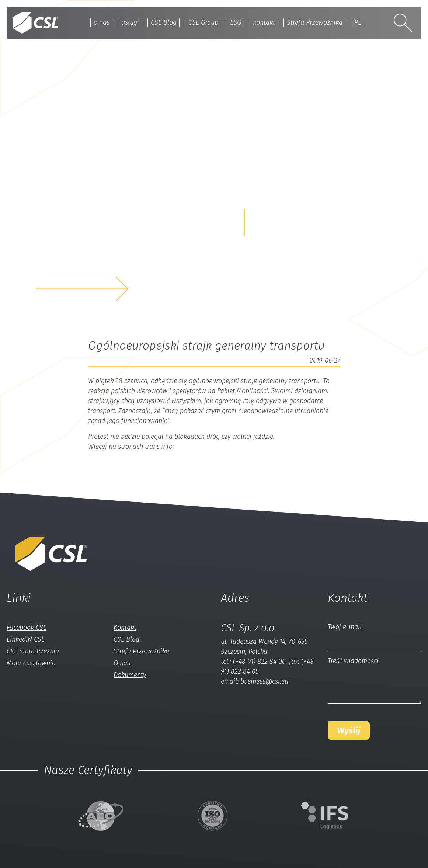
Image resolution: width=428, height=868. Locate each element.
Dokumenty (130, 675)
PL (358, 22)
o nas (102, 22)
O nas (122, 663)
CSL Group (203, 22)
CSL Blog (164, 22)
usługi (130, 22)
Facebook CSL (27, 628)
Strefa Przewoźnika (315, 22)
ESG (236, 22)
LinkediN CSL (26, 639)
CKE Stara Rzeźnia (33, 651)
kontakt (264, 22)
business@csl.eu (264, 681)
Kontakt (125, 628)
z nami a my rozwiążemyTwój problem (99, 265)
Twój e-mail (345, 627)
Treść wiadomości (353, 661)
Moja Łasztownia (31, 663)
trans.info (159, 447)
